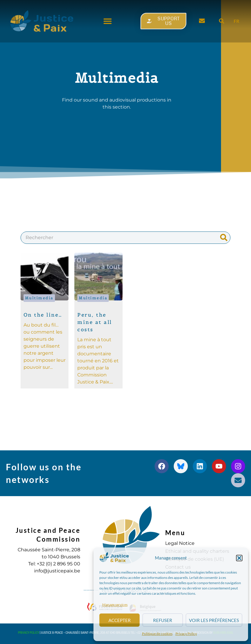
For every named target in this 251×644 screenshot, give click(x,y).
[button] (239, 558)
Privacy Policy (186, 634)
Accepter (120, 620)
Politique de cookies (157, 634)
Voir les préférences (214, 620)
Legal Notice (180, 543)
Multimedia (39, 298)
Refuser (163, 620)
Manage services (115, 605)
